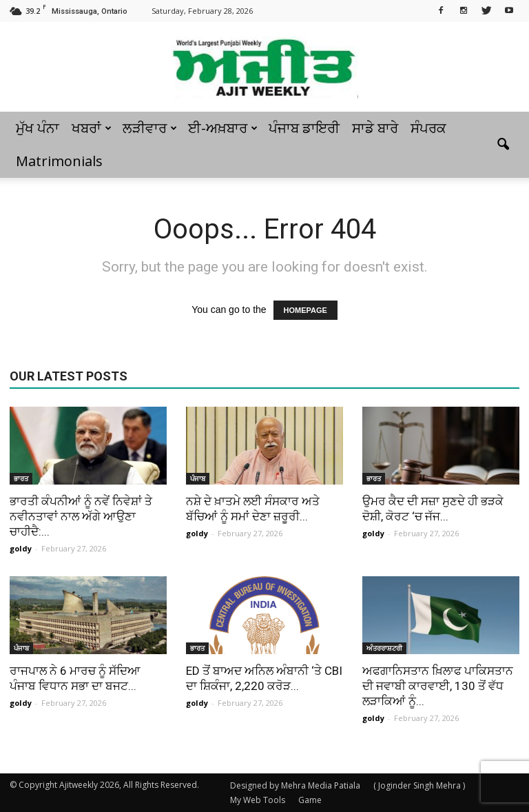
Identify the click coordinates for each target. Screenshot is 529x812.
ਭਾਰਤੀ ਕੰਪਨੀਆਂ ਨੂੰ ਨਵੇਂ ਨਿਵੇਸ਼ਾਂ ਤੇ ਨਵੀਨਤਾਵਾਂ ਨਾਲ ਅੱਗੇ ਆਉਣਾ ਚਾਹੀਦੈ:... (81, 516)
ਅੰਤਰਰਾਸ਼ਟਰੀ (384, 648)
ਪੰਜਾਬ (198, 478)
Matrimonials (59, 161)
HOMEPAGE (305, 310)
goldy (21, 548)
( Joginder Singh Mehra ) (419, 785)
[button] (503, 145)
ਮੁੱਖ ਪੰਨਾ (38, 128)
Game (310, 800)
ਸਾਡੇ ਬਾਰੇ (375, 128)
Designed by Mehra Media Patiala (295, 785)
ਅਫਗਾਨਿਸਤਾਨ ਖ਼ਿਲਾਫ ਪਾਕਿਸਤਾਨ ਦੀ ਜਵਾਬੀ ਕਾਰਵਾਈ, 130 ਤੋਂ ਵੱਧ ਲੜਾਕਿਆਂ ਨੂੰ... (438, 686)
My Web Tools (258, 800)
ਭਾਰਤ (21, 478)
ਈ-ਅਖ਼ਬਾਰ (223, 128)
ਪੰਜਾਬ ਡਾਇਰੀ (304, 128)
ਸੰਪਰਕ (428, 128)
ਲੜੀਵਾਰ (150, 128)
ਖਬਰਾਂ (92, 128)
